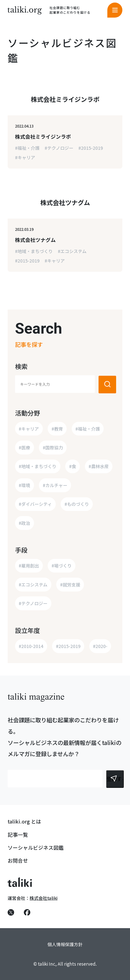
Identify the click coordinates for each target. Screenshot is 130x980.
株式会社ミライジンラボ (43, 136)
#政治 (24, 523)
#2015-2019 (91, 148)
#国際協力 (53, 447)
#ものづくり (77, 504)
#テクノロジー (59, 148)
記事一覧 (18, 834)
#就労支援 (70, 584)
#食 (73, 466)
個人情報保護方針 (65, 944)
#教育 (57, 429)
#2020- (100, 646)
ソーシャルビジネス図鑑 (36, 847)
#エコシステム (72, 251)
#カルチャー (55, 485)
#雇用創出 (29, 565)
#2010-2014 (31, 646)
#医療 (24, 447)
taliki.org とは (24, 821)
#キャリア (25, 157)
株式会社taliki (44, 898)
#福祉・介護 (27, 148)
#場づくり (62, 565)
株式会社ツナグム (35, 240)
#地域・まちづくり (34, 251)
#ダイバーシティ (35, 504)
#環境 (24, 485)
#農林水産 (99, 466)
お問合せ (18, 860)
